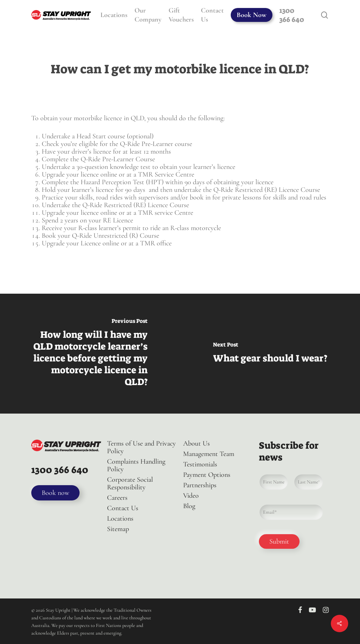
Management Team (209, 454)
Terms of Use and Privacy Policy (141, 447)
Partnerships (200, 485)
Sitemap (118, 529)
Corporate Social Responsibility (130, 483)
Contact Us (123, 508)
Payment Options (207, 475)
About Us (197, 443)
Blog (189, 506)
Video (191, 496)
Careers (117, 498)
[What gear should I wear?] (270, 354)
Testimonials (200, 464)
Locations (120, 519)
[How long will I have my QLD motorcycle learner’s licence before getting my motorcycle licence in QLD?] (90, 354)
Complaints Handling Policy (136, 465)
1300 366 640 (60, 470)
